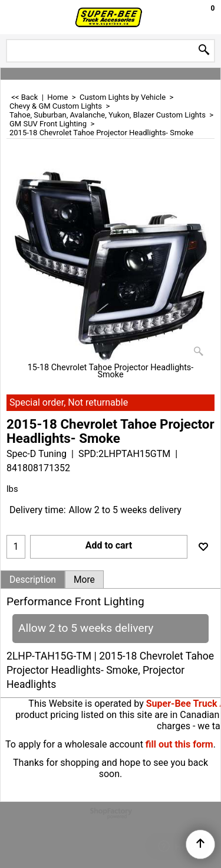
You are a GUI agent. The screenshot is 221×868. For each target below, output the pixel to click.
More (84, 580)
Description (33, 580)
